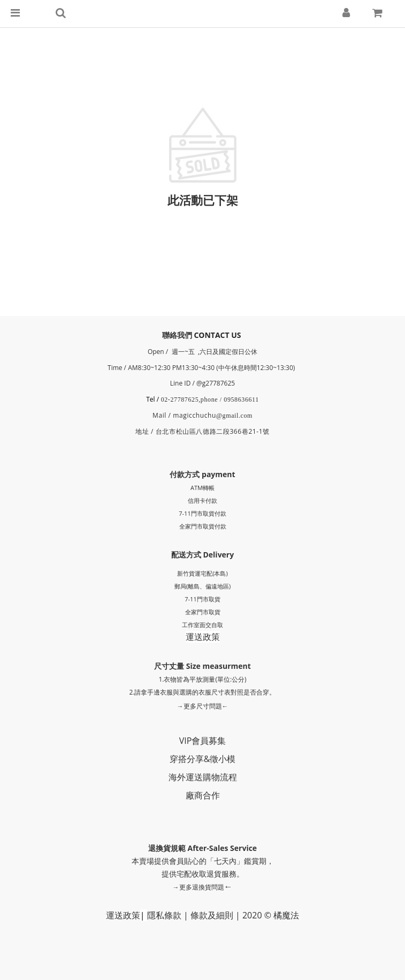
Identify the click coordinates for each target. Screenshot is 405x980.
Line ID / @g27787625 (202, 383)
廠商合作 (203, 795)
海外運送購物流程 (203, 777)
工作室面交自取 (202, 625)
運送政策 (203, 637)
